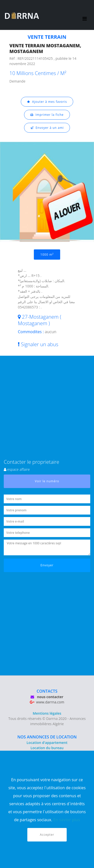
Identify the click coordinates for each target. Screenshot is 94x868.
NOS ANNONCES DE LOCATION (47, 737)
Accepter (47, 835)
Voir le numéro (47, 481)
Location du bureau (47, 748)
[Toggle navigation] (85, 15)
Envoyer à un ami (47, 128)
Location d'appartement (47, 743)
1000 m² (47, 255)
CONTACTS (47, 691)
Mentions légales (47, 713)
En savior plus (67, 820)
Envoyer (47, 565)
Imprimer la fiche (47, 115)
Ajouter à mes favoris (47, 102)
